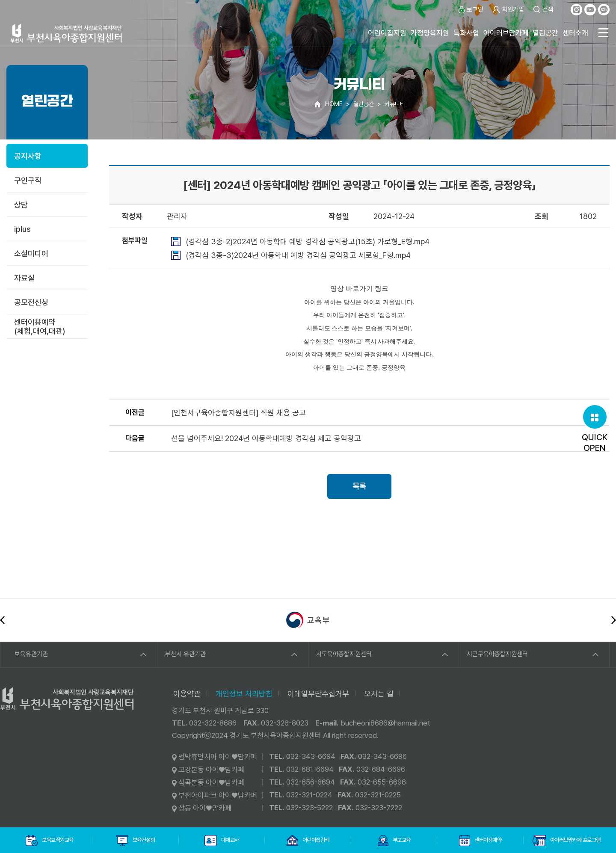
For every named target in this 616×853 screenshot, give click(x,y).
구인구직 (28, 180)
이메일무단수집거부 (318, 694)
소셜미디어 (31, 253)
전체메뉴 (603, 33)
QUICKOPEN (595, 429)
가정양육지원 (430, 33)
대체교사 (222, 841)
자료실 (24, 278)
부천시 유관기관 (185, 654)
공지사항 (28, 156)
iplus (22, 229)
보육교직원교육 (50, 841)
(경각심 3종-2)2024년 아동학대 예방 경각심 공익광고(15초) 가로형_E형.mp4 (308, 241)
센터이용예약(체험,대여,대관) (40, 326)
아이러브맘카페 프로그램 (567, 841)
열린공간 (545, 33)
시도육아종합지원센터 (344, 654)
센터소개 (575, 33)
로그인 (470, 10)
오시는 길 (379, 694)
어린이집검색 (308, 841)
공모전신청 (31, 302)
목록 (359, 486)
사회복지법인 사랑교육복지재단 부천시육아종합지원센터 (66, 33)
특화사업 (466, 33)
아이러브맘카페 (506, 33)
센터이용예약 (480, 841)
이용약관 (187, 694)
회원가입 (508, 10)
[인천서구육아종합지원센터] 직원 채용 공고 (238, 413)
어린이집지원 (387, 33)
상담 (21, 205)
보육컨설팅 (136, 841)
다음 (614, 620)
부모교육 (394, 841)
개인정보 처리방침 (244, 694)
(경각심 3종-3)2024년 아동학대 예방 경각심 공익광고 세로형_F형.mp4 (298, 255)
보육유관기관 (31, 654)
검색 (543, 10)
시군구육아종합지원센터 (497, 654)
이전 (2, 620)
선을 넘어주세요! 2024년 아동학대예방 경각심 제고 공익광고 (266, 438)
